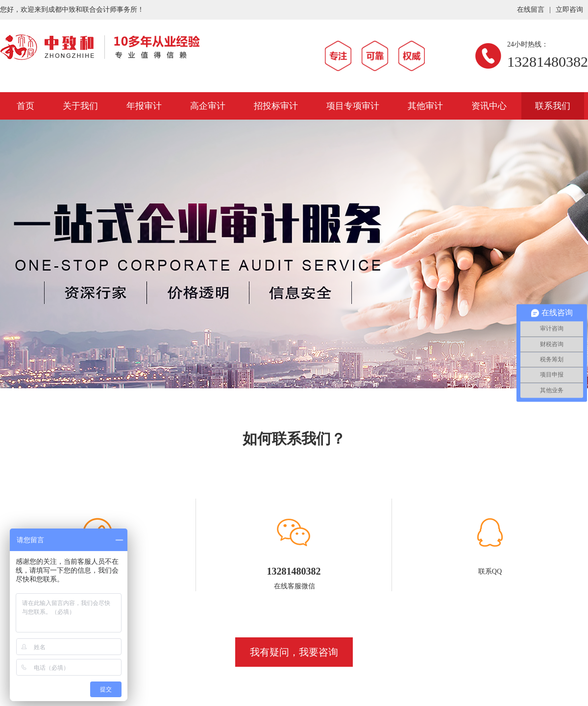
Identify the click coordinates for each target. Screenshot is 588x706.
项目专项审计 (353, 106)
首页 (25, 106)
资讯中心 (489, 106)
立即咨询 (569, 10)
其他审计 (425, 106)
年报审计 (144, 106)
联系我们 (553, 106)
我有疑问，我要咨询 (294, 652)
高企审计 (208, 106)
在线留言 (531, 10)
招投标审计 (276, 106)
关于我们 (80, 106)
